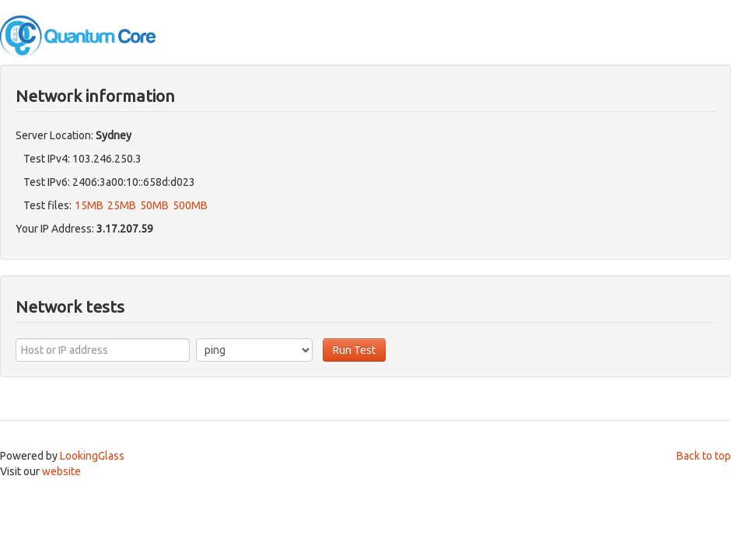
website (61, 471)
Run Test (354, 350)
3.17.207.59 (125, 229)
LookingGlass (92, 456)
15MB (89, 205)
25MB (122, 205)
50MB (154, 205)
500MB (190, 205)
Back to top (704, 456)
